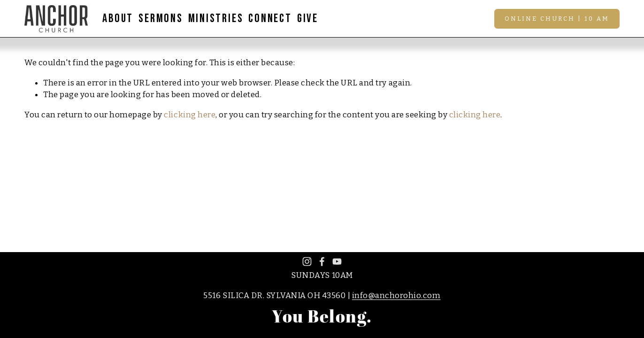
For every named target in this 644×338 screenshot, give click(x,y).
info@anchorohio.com (396, 296)
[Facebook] (322, 261)
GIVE (308, 19)
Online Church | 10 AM (557, 19)
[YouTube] (337, 261)
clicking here (190, 115)
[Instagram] (307, 261)
